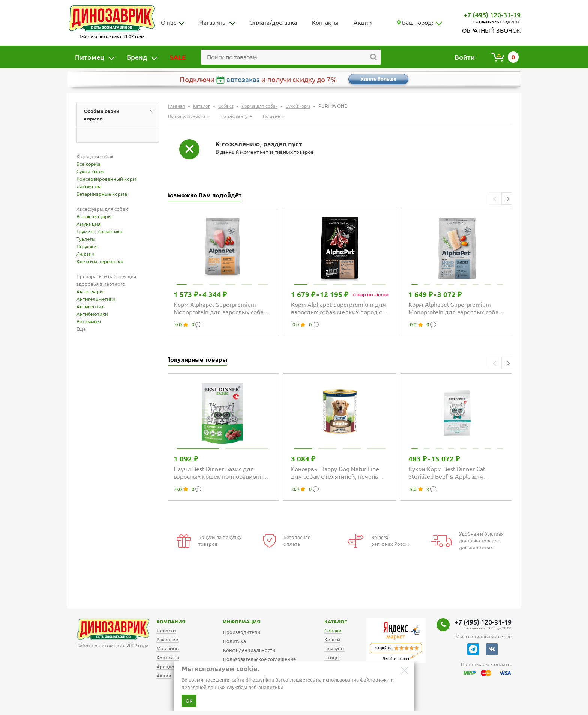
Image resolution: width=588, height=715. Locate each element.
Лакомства (89, 186)
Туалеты (86, 239)
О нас (168, 23)
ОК (189, 701)
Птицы (332, 658)
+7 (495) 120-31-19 (492, 15)
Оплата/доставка (273, 23)
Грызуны (334, 649)
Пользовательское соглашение (259, 659)
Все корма (88, 164)
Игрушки (87, 246)
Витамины (89, 321)
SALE (178, 57)
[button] (508, 199)
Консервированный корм (106, 179)
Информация (234, 622)
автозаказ (243, 80)
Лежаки (85, 254)
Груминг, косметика (99, 231)
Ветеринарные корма (102, 194)
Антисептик (90, 306)
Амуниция (88, 224)
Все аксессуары (94, 216)
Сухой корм (90, 171)
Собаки (333, 631)
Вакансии (167, 640)
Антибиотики (92, 314)
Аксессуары (90, 291)
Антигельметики (96, 299)
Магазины (213, 23)
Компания (161, 622)
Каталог (330, 622)
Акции (363, 23)
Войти (465, 57)
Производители (242, 632)
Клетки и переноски (100, 261)
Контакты (325, 23)
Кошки (332, 640)
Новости (166, 631)
